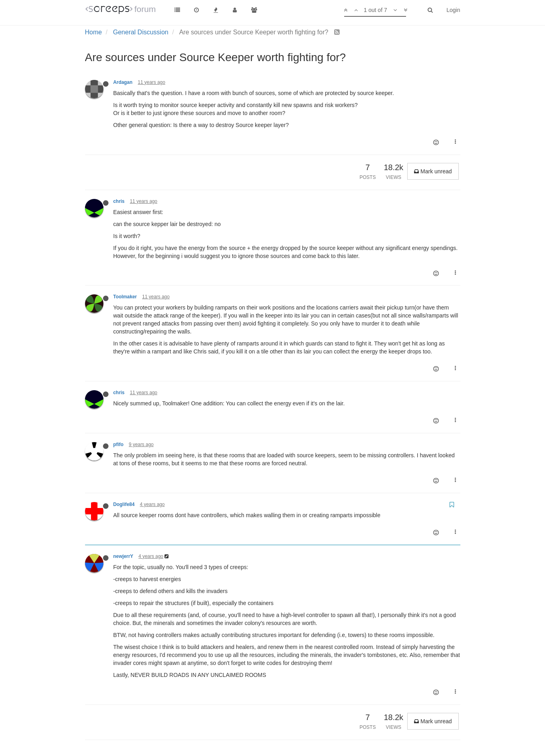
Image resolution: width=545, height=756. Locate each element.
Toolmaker (125, 297)
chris (119, 201)
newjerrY (123, 556)
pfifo (119, 444)
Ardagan (123, 82)
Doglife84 (124, 504)
